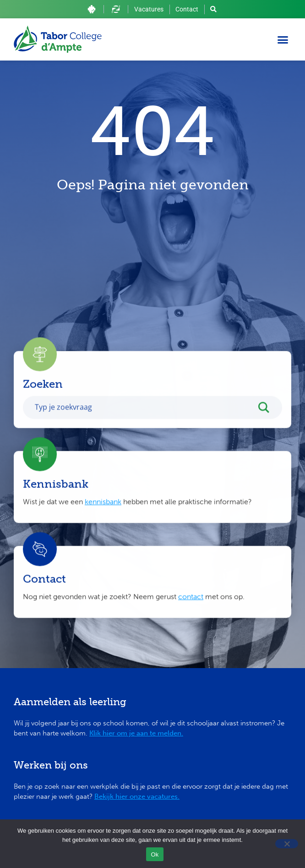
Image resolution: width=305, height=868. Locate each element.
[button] (283, 39)
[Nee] (287, 844)
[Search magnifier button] (268, 420)
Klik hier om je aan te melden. (136, 733)
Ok (155, 854)
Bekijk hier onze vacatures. (137, 796)
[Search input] (143, 417)
